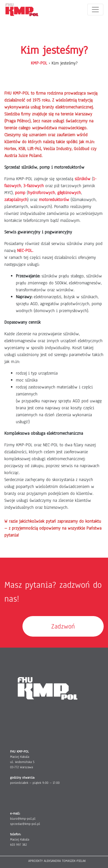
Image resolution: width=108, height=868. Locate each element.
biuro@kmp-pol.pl (23, 819)
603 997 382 (18, 845)
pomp (20, 193)
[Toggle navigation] (95, 10)
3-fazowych (34, 186)
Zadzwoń (63, 626)
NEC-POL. (25, 250)
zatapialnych (16, 200)
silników (83, 179)
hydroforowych (41, 193)
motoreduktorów (54, 200)
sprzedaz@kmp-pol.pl (25, 824)
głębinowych (69, 193)
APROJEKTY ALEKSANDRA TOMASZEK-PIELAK (57, 861)
